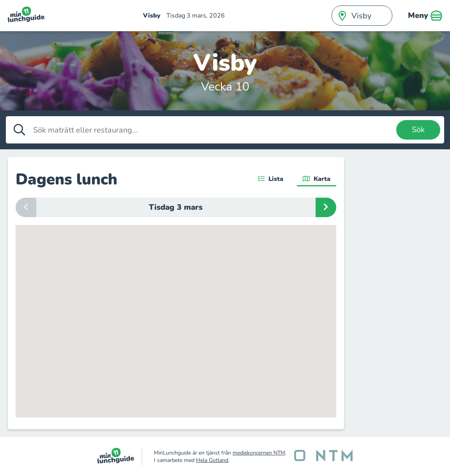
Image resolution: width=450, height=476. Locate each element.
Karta (317, 179)
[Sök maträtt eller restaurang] (213, 130)
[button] (212, 364)
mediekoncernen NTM (259, 453)
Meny (425, 16)
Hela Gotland (212, 460)
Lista (271, 179)
